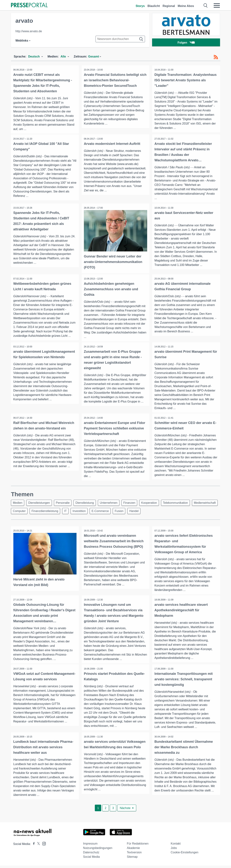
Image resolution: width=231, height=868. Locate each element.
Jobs (174, 850)
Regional (169, 6)
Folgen (186, 43)
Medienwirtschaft (24, 512)
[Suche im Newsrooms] (120, 39)
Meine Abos (186, 6)
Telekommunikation (184, 503)
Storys (140, 6)
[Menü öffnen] (217, 5)
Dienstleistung (89, 503)
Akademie (133, 850)
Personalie (66, 503)
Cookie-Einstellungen (185, 855)
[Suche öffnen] (206, 5)
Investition (112, 512)
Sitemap (132, 859)
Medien (18, 503)
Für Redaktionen (138, 846)
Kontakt (176, 846)
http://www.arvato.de (29, 31)
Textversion (134, 855)
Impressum (90, 846)
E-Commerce (134, 512)
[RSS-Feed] (216, 57)
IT (97, 512)
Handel (170, 512)
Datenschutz (91, 855)
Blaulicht (154, 6)
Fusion (154, 512)
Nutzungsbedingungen (98, 850)
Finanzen (135, 503)
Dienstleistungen (41, 503)
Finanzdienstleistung (75, 512)
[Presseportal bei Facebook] (33, 846)
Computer (49, 512)
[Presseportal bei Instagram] (43, 846)
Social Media (92, 859)
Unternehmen (114, 503)
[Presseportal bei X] (37, 846)
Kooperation (156, 503)
